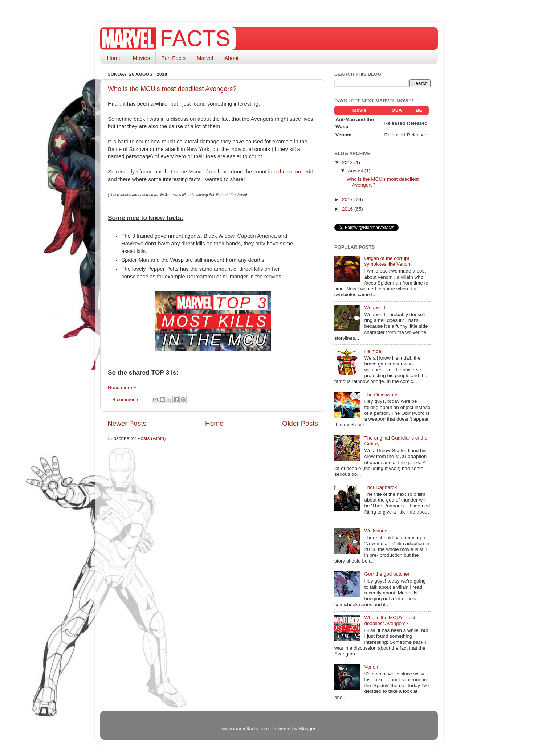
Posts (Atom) (152, 438)
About (231, 58)
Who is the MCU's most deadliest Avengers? (172, 89)
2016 (348, 209)
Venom (372, 667)
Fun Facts (173, 58)
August (356, 171)
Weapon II (375, 308)
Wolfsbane (376, 531)
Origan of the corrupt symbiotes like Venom (388, 261)
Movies (142, 58)
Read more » (122, 387)
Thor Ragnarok (380, 487)
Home (114, 58)
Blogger (307, 729)
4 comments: (128, 399)
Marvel (205, 58)
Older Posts (300, 423)
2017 (348, 199)
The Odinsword (381, 395)
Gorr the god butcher (387, 574)
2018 (348, 162)
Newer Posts (127, 423)
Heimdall (374, 351)
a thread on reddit (295, 172)
